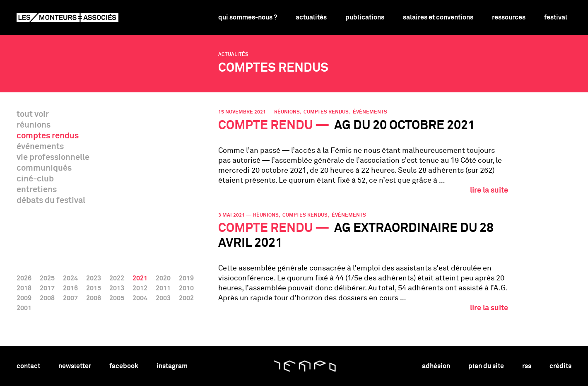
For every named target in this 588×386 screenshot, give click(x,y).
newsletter (75, 366)
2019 (186, 278)
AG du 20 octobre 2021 (347, 126)
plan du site (486, 366)
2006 (94, 298)
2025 (47, 278)
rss (527, 366)
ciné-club (35, 179)
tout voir (33, 114)
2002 (186, 298)
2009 (24, 298)
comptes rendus (48, 136)
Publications (365, 17)
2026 (24, 278)
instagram (172, 366)
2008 (47, 298)
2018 (24, 288)
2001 (24, 308)
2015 (94, 288)
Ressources (509, 17)
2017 (47, 288)
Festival (556, 17)
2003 (163, 298)
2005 (117, 298)
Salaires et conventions (438, 17)
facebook (124, 366)
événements (40, 147)
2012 (140, 288)
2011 (163, 288)
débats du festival (51, 200)
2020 (163, 278)
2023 (94, 278)
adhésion (436, 366)
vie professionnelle (53, 157)
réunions (34, 125)
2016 (70, 288)
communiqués (44, 168)
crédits (560, 366)
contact (28, 366)
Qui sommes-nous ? (248, 17)
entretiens (37, 190)
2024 (70, 278)
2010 (186, 288)
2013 (117, 288)
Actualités (311, 17)
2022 (117, 278)
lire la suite (489, 191)
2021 (140, 278)
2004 (140, 298)
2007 (70, 298)
